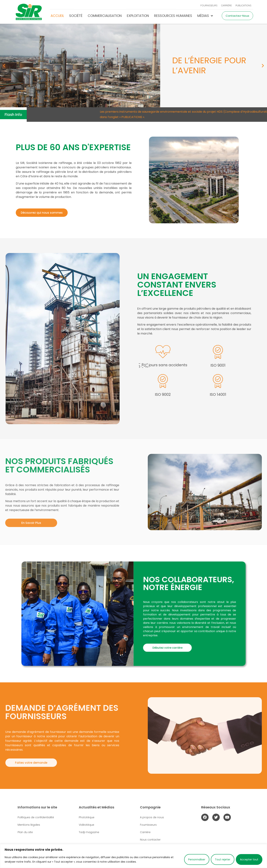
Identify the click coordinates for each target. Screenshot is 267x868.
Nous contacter (150, 840)
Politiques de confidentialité (36, 817)
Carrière (226, 6)
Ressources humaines (173, 16)
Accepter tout (249, 859)
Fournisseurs (209, 6)
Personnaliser (197, 859)
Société (76, 16)
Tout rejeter (223, 859)
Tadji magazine (89, 832)
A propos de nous (152, 817)
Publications (243, 6)
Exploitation (138, 16)
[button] (4, 66)
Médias (205, 16)
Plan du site (25, 832)
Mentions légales (29, 825)
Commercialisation (105, 16)
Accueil (57, 16)
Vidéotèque (86, 825)
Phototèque (87, 817)
